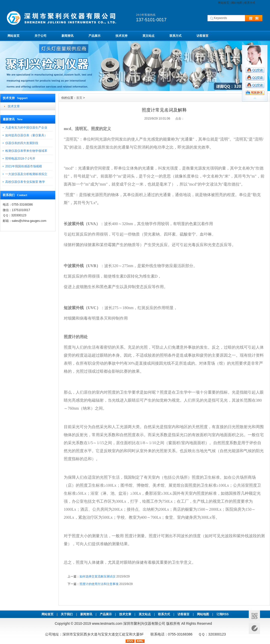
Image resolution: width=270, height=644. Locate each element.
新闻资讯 (67, 36)
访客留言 (202, 36)
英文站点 (148, 36)
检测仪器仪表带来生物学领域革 (26, 151)
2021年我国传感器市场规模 (24, 166)
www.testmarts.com (107, 623)
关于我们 (67, 614)
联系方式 (250, 3)
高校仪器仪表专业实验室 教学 (25, 182)
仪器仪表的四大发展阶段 (22, 143)
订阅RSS (223, 614)
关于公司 (40, 36)
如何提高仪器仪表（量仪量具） (26, 135)
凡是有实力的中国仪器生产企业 (26, 128)
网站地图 (237, 3)
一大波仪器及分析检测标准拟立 (26, 174)
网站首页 (223, 3)
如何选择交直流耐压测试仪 (97, 576)
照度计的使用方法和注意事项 (99, 584)
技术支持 (121, 36)
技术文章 (14, 106)
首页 (79, 98)
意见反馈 (254, 628)
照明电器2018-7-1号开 (20, 159)
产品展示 (94, 36)
